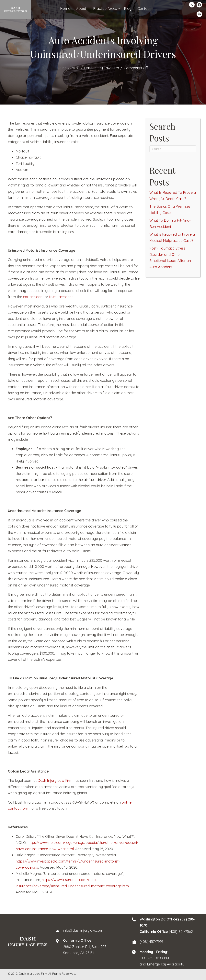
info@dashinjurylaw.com (83, 930)
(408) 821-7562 (181, 932)
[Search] (173, 149)
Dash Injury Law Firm (102, 68)
